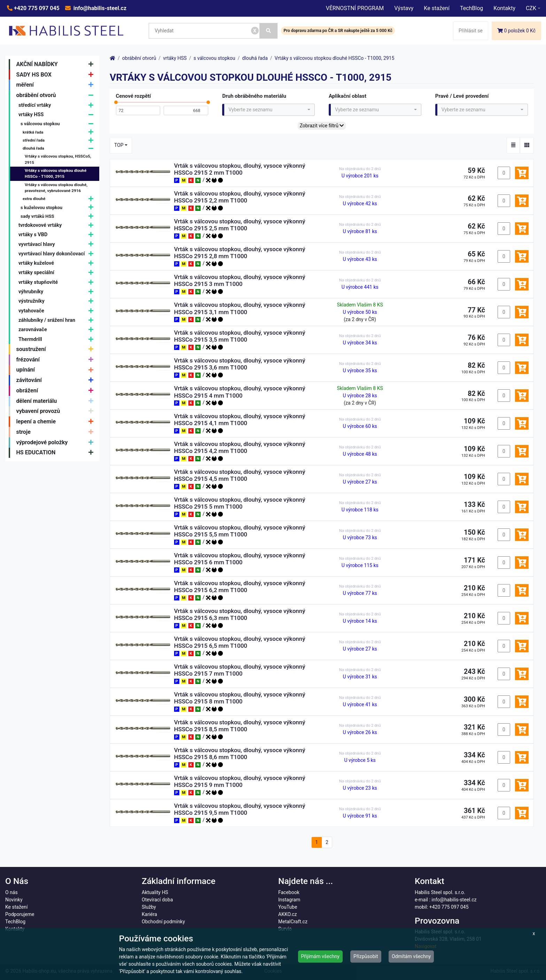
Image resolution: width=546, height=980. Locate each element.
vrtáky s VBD (58, 235)
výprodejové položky (57, 443)
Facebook (289, 892)
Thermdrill (58, 339)
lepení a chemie (57, 422)
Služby (149, 907)
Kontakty (504, 8)
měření (57, 85)
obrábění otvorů (57, 95)
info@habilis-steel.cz (99, 8)
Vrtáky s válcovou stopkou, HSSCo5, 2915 (58, 159)
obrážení (57, 391)
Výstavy (404, 8)
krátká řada (60, 132)
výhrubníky (58, 292)
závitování (57, 380)
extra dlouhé (60, 199)
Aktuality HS (155, 892)
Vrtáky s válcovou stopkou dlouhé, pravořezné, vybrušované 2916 (56, 188)
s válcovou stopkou (59, 124)
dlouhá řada (60, 148)
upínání (57, 370)
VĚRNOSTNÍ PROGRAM (355, 8)
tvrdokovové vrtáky (58, 225)
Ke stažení (437, 8)
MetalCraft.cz (293, 922)
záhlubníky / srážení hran (58, 320)
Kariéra (149, 914)
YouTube (288, 907)
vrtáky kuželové (58, 263)
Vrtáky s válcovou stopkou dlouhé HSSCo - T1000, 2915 (56, 174)
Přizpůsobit (366, 956)
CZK (531, 8)
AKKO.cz (287, 914)
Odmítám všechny (411, 956)
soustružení (57, 349)
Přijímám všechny (320, 956)
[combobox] (268, 110)
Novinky (14, 900)
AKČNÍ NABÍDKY (57, 64)
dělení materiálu (57, 401)
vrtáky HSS (58, 115)
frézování (57, 360)
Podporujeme (20, 914)
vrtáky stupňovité (58, 282)
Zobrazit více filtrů (322, 126)
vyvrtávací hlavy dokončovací (58, 254)
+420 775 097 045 (36, 8)
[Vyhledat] (269, 31)
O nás (11, 892)
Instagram (289, 900)
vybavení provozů (57, 412)
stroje (57, 432)
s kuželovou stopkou (59, 208)
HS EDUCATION (57, 453)
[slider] (116, 104)
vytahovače (58, 311)
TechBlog (471, 8)
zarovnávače (58, 330)
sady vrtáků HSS (59, 216)
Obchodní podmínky (163, 922)
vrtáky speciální (58, 273)
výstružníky (58, 301)
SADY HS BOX (57, 75)
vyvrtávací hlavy (58, 244)
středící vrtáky (58, 105)
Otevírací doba (157, 900)
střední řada (60, 140)
